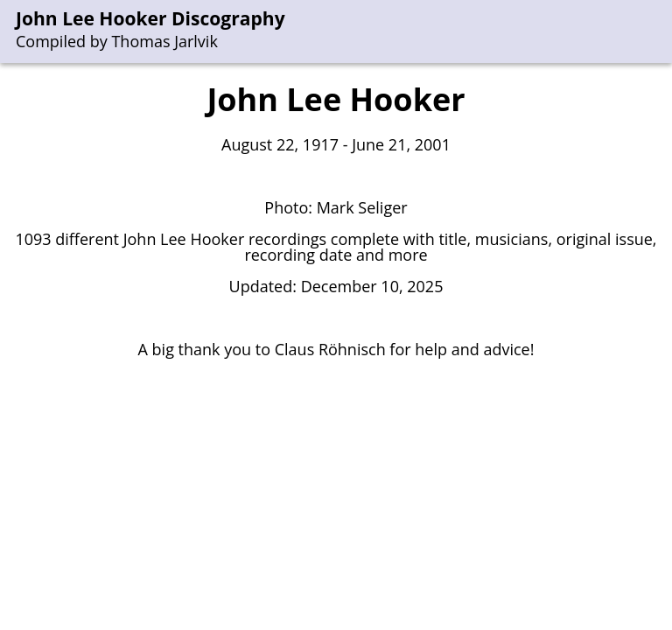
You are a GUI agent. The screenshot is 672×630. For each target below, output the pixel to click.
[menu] (660, 32)
